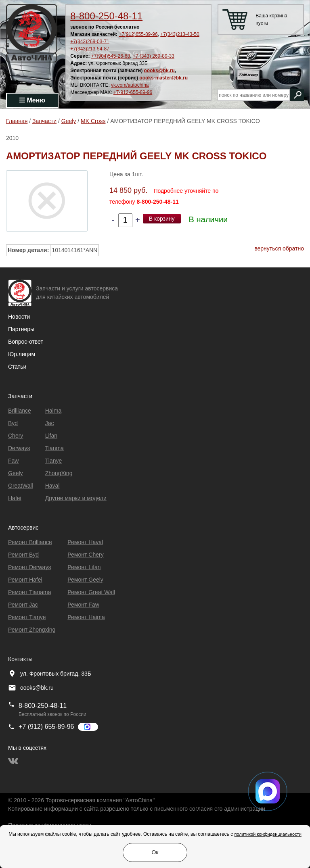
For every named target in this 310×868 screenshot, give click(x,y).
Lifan (51, 436)
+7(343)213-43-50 (180, 34)
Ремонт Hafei (25, 580)
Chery (16, 436)
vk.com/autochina (130, 85)
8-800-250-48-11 (106, 16)
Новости (19, 317)
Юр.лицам (22, 354)
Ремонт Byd (23, 555)
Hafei (15, 498)
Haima (53, 411)
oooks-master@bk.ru (163, 78)
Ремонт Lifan (84, 567)
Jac (50, 423)
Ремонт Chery (85, 555)
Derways (19, 448)
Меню (32, 100)
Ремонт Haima (86, 617)
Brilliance (20, 411)
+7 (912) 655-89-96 (46, 727)
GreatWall (21, 486)
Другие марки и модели (76, 498)
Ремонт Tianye (27, 617)
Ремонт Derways (29, 567)
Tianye (54, 461)
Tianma (54, 448)
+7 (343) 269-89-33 (154, 56)
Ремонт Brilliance (30, 542)
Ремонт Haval (85, 542)
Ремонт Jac (23, 605)
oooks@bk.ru (159, 71)
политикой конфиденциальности (268, 834)
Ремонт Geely (85, 580)
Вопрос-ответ (26, 342)
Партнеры (21, 329)
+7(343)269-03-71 (90, 42)
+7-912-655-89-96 (133, 92)
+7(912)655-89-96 (138, 34)
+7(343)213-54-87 (90, 49)
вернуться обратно (279, 248)
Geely (16, 473)
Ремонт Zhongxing (32, 630)
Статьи (17, 367)
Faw (13, 461)
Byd (13, 423)
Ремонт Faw (83, 605)
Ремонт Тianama (29, 592)
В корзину (162, 219)
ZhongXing (59, 473)
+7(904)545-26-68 (111, 56)
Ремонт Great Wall (91, 592)
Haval (52, 486)
